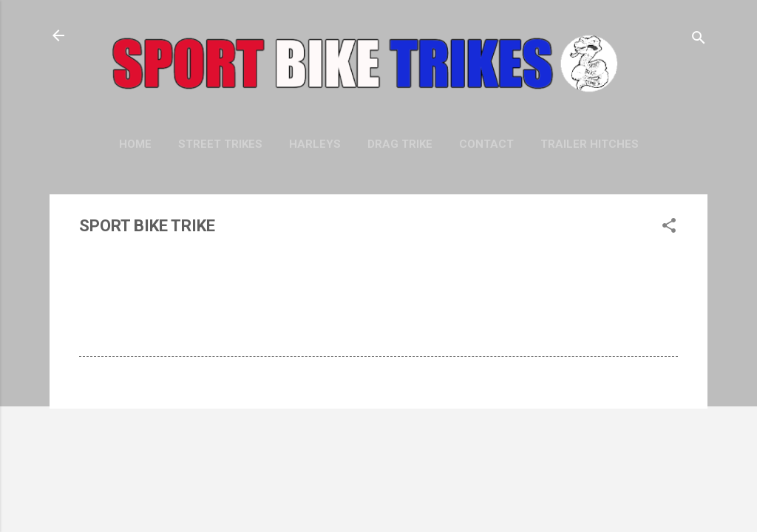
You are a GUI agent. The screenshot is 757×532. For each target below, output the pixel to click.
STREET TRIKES (220, 144)
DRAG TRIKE (400, 144)
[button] (669, 228)
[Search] (699, 40)
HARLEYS (315, 144)
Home (135, 144)
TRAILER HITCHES (590, 144)
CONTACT (486, 144)
